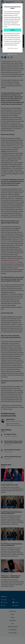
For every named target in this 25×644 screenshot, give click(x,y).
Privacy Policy (11, 54)
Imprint (16, 54)
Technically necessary (12, 48)
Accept (12, 30)
